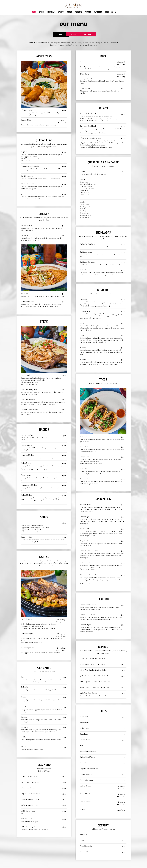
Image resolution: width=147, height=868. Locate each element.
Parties (88, 12)
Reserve (78, 12)
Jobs (107, 12)
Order (69, 12)
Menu (34, 12)
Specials (51, 12)
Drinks (42, 12)
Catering (98, 12)
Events (61, 12)
